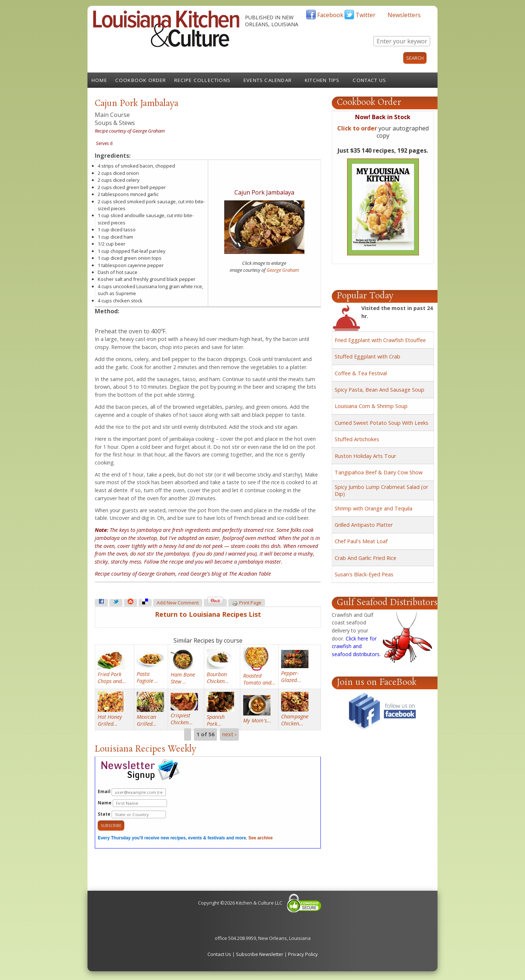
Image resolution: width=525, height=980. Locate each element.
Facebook (330, 15)
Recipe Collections (203, 80)
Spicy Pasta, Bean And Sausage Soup (380, 390)
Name (132, 803)
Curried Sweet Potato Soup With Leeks (382, 423)
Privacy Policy (303, 954)
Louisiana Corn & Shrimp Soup (371, 406)
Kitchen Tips (322, 80)
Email (132, 792)
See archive (260, 838)
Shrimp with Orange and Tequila (374, 508)
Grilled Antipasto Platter (364, 525)
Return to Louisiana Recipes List (208, 614)
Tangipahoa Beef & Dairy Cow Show (379, 472)
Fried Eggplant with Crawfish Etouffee (380, 340)
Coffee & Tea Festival (361, 373)
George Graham (283, 270)
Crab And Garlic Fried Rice (365, 558)
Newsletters (404, 15)
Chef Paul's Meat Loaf (361, 541)
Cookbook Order (141, 80)
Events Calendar (268, 80)
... (147, 677)
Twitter (365, 15)
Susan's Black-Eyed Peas (364, 574)
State (132, 814)
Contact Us (369, 80)
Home (99, 80)
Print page (247, 603)
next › (229, 735)
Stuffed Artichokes (357, 439)
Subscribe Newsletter (260, 954)
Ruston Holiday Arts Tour (365, 456)
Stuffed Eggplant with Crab (367, 356)
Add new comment (178, 603)
